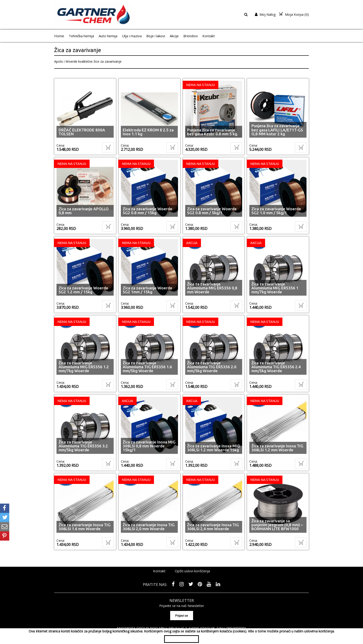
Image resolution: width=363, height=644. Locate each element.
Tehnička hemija (81, 36)
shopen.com (235, 624)
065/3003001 (236, 614)
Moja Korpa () (294, 14)
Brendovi (191, 36)
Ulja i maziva (132, 36)
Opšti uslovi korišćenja (192, 558)
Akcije (174, 36)
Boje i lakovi (156, 36)
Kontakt (209, 36)
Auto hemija (108, 36)
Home (59, 36)
